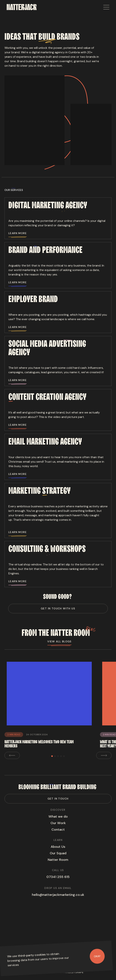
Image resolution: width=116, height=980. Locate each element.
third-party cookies (32, 955)
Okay (97, 956)
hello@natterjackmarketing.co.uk (58, 895)
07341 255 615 (58, 877)
